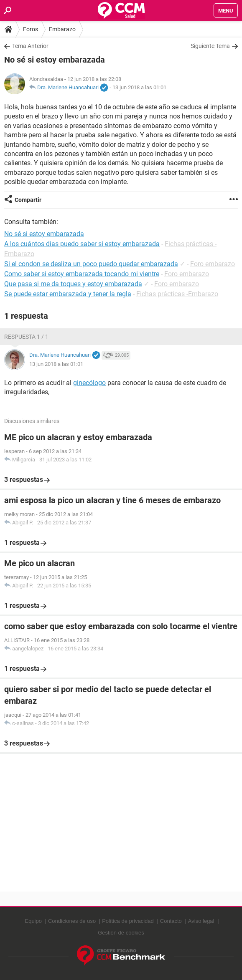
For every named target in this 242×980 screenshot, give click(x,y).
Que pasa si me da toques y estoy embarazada (73, 284)
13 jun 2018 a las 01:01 (139, 87)
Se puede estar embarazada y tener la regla (68, 294)
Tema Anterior (30, 46)
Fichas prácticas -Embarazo (177, 294)
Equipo (33, 921)
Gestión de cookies (121, 933)
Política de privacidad (128, 921)
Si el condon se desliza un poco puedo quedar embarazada (91, 264)
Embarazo (62, 29)
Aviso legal (201, 921)
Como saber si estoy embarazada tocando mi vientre (82, 274)
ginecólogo (89, 383)
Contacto (171, 921)
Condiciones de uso (72, 921)
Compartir (28, 200)
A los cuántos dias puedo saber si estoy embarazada (82, 244)
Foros (31, 29)
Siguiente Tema (210, 46)
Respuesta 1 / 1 (26, 337)
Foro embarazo (213, 264)
